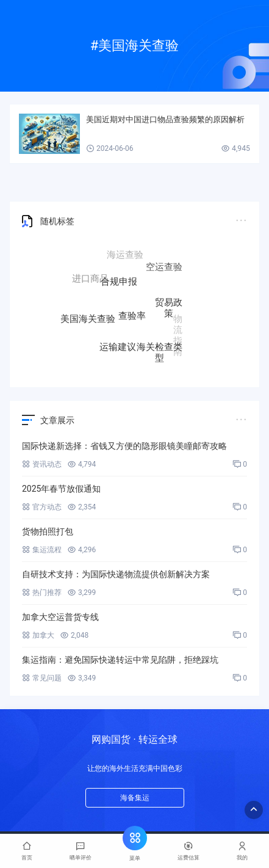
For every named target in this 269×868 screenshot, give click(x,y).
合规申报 (119, 283)
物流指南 (178, 334)
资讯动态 (42, 464)
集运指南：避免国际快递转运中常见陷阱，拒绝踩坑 (120, 660)
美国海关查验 (88, 318)
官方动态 (42, 507)
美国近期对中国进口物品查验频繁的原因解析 (165, 119)
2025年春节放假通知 (61, 489)
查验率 (132, 317)
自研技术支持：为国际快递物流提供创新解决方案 (116, 574)
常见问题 (42, 678)
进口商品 (90, 279)
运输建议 (118, 346)
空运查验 (164, 268)
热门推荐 (42, 593)
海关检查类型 (160, 351)
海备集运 (135, 798)
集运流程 (42, 550)
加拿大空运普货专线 (60, 617)
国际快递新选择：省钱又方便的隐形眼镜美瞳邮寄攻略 (124, 446)
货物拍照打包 (48, 531)
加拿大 (38, 635)
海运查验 (125, 255)
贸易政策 (169, 308)
